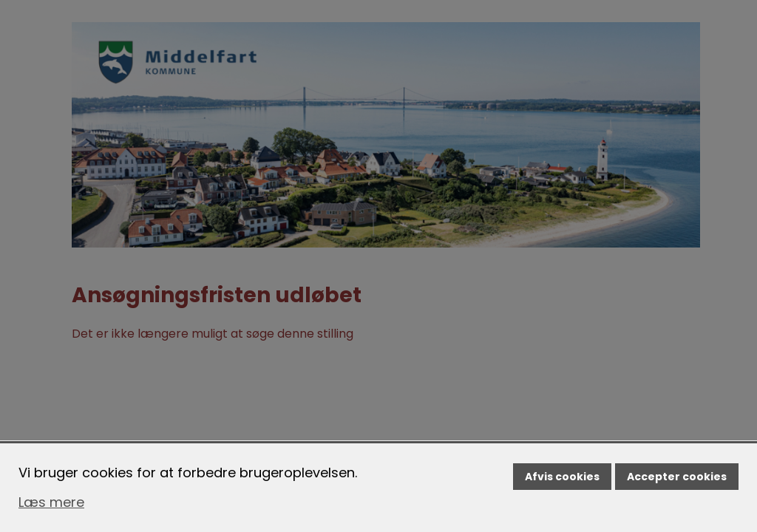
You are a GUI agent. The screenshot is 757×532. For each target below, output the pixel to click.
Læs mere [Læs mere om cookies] (51, 502)
